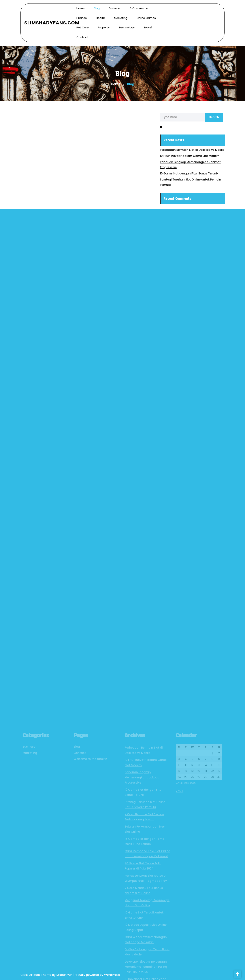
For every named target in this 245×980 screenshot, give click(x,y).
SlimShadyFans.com (52, 21)
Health (100, 16)
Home (81, 7)
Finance (82, 16)
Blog (97, 7)
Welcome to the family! (90, 881)
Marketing (121, 16)
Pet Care (83, 26)
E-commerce (139, 7)
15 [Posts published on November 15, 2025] (212, 887)
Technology (127, 26)
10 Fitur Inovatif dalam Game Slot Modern (192, 156)
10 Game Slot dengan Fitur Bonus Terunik (192, 173)
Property (104, 26)
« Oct (179, 914)
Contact (82, 35)
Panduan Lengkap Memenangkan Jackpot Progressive (142, 900)
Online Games (146, 16)
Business (115, 7)
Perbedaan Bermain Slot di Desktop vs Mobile (195, 150)
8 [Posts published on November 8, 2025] (212, 881)
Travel (148, 26)
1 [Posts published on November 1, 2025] (212, 876)
